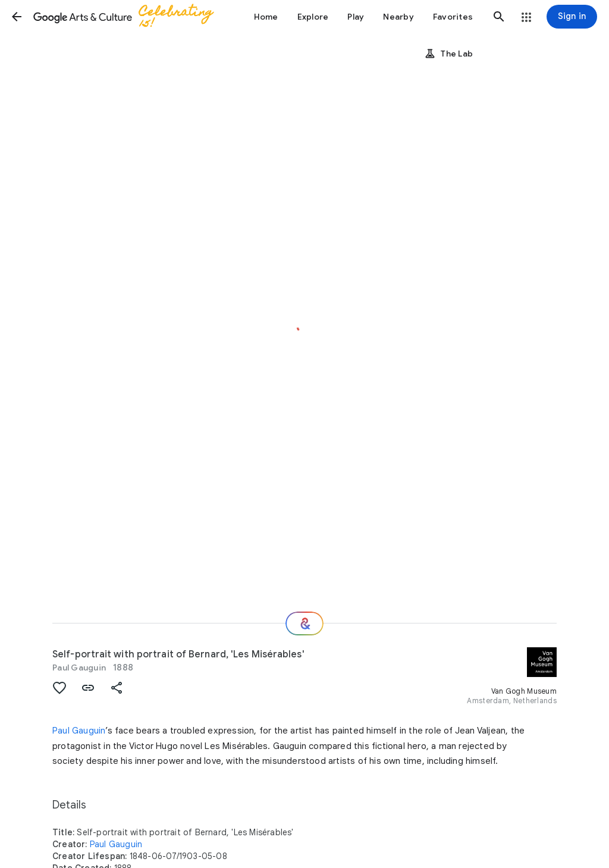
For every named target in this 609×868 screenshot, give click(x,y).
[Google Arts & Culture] (128, 17)
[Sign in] (572, 17)
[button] (17, 17)
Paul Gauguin (79, 668)
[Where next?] (304, 623)
